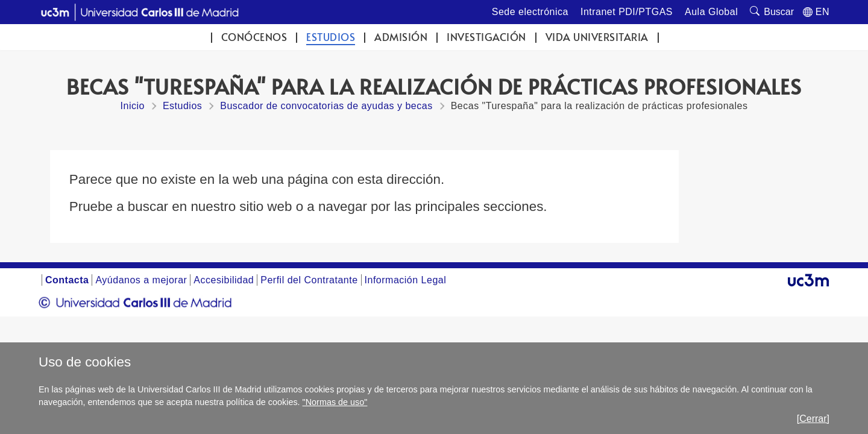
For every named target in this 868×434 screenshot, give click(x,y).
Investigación (486, 37)
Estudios (331, 37)
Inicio (133, 106)
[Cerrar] (813, 419)
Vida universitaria (597, 37)
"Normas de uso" (335, 402)
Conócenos (254, 37)
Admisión (401, 37)
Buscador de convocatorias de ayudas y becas (326, 106)
